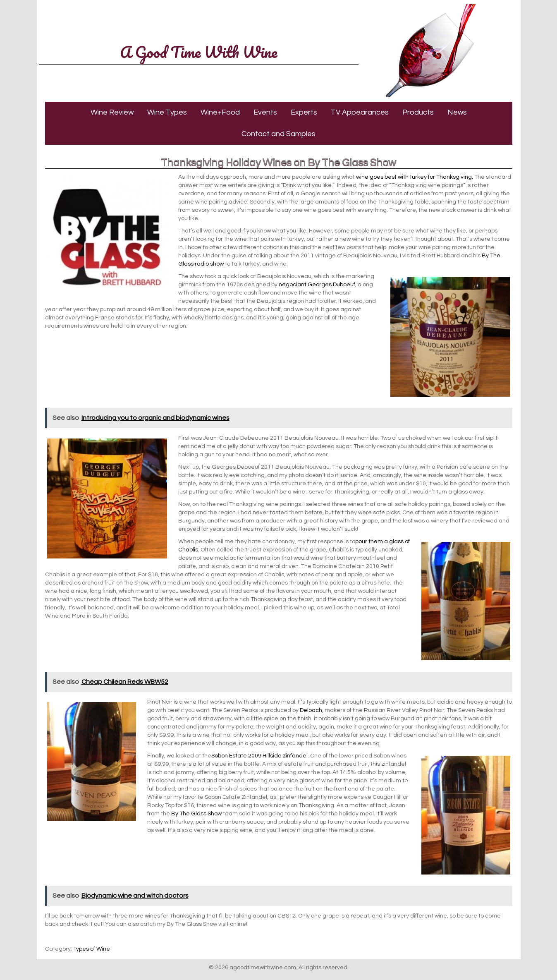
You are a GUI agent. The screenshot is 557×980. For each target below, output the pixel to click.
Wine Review (112, 112)
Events (265, 112)
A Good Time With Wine (198, 52)
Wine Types (167, 112)
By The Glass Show (196, 814)
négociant (293, 285)
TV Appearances (360, 112)
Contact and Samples (278, 134)
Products (418, 112)
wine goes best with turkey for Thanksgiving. (415, 177)
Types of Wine (92, 949)
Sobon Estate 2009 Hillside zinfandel (259, 756)
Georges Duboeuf (331, 285)
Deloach (311, 710)
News (457, 112)
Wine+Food (220, 112)
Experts (304, 112)
